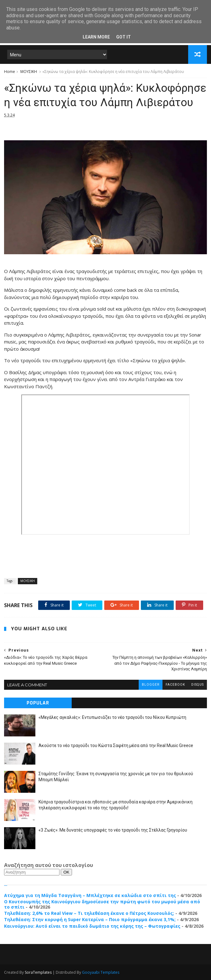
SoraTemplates (38, 972)
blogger (151, 685)
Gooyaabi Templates (101, 972)
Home (10, 72)
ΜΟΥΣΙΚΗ (29, 72)
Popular (38, 703)
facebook (175, 685)
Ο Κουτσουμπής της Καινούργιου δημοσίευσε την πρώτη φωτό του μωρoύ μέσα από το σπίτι (102, 904)
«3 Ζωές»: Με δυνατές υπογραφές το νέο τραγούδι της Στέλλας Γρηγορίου (113, 830)
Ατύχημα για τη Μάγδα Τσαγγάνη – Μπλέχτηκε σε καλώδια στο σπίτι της (90, 895)
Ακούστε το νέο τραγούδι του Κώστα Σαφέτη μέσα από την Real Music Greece (116, 745)
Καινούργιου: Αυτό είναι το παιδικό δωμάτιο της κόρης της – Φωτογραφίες (92, 926)
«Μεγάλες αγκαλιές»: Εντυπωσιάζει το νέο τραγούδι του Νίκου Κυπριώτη (112, 717)
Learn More (96, 37)
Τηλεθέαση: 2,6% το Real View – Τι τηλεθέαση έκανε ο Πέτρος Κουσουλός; (89, 913)
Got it (124, 37)
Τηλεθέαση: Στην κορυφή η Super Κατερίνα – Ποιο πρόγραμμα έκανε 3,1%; (90, 919)
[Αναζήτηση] (32, 872)
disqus (198, 685)
